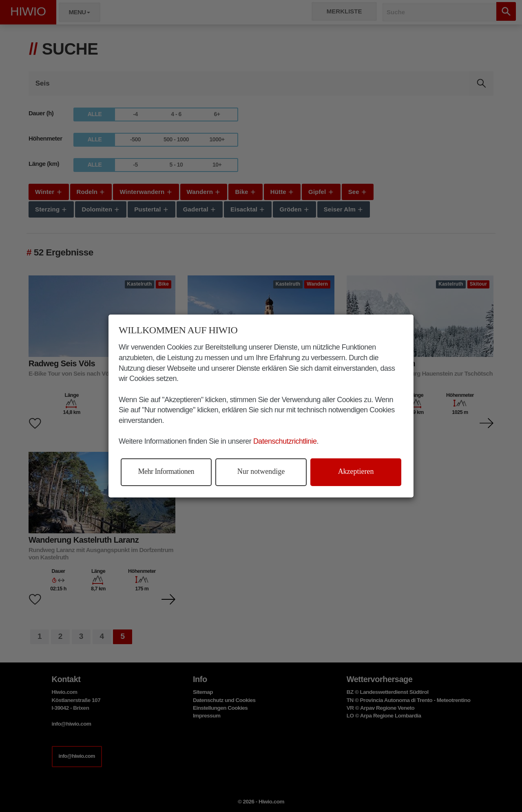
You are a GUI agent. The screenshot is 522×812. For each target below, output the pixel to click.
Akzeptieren (356, 471)
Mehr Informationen (166, 471)
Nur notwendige (261, 471)
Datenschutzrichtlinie (285, 441)
